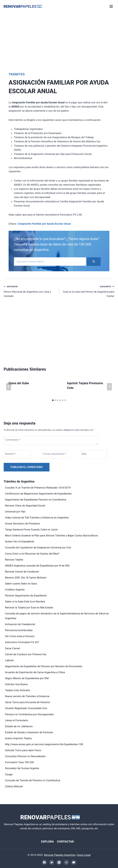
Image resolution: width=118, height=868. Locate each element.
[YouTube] (74, 862)
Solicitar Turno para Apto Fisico (23, 750)
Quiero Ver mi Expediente (20, 541)
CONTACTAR (66, 841)
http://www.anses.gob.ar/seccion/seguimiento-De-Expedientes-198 (44, 744)
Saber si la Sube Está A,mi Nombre (25, 601)
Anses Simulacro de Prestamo (23, 524)
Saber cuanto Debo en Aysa (21, 584)
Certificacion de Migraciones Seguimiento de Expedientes (38, 494)
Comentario (13, 440)
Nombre (11, 454)
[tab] (53, 400)
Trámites (17, 74)
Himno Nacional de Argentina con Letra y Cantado (30, 291)
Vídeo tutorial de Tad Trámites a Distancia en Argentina (37, 518)
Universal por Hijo (15, 512)
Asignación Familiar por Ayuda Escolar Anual (45, 224)
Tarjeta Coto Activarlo (18, 690)
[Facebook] (44, 862)
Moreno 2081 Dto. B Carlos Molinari (26, 578)
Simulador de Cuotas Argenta (22, 768)
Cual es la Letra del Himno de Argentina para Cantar (88, 291)
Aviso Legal (84, 855)
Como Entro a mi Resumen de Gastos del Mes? (32, 554)
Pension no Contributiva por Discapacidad (29, 714)
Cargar (9, 774)
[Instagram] (59, 862)
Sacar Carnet (13, 648)
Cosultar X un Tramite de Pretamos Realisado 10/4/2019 (38, 488)
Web (84, 454)
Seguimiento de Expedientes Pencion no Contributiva (36, 500)
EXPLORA (47, 841)
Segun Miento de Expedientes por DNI (27, 678)
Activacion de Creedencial (20, 624)
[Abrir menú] (111, 6)
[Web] (94, 455)
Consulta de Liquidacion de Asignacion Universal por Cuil (38, 547)
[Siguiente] (109, 387)
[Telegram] (66, 862)
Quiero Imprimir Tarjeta (18, 738)
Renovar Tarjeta (14, 560)
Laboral (9, 660)
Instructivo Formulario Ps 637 (22, 642)
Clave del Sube (19, 383)
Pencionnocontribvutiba (19, 630)
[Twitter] (52, 862)
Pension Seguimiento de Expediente (26, 596)
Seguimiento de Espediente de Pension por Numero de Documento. (44, 666)
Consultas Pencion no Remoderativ (25, 756)
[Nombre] (17, 455)
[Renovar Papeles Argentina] (23, 6)
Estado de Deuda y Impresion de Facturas (29, 732)
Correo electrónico (55, 454)
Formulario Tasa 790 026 (20, 762)
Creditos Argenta (15, 590)
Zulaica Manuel (14, 786)
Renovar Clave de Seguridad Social (25, 506)
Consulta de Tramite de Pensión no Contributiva (33, 780)
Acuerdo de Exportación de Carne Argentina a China (35, 672)
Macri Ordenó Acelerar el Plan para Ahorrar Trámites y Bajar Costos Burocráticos (52, 535)
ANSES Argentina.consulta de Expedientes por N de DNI (37, 566)
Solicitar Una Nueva (16, 684)
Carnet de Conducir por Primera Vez (26, 654)
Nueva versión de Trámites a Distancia (27, 696)
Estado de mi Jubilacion (19, 726)
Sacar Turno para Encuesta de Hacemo (28, 702)
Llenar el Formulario (17, 720)
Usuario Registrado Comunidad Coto (26, 708)
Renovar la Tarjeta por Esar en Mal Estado (29, 607)
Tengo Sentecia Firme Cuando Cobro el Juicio (31, 529)
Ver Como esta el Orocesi (20, 636)
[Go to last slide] (9, 387)
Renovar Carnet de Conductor (22, 572)
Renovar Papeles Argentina (60, 855)
